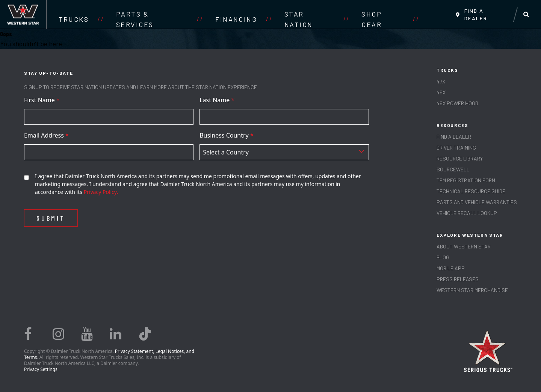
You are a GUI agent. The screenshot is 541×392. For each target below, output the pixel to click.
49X (441, 92)
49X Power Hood (457, 103)
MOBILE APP (451, 268)
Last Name (217, 100)
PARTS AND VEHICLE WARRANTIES (477, 202)
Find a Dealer (454, 137)
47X (441, 81)
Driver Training (456, 148)
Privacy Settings (41, 369)
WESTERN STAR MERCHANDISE (472, 290)
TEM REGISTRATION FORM (466, 180)
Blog (443, 257)
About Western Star (464, 246)
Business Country (227, 135)
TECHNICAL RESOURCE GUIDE (471, 191)
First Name (42, 100)
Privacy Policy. (101, 192)
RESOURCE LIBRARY (460, 158)
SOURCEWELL (453, 169)
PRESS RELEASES (458, 279)
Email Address (46, 135)
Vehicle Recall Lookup (467, 213)
